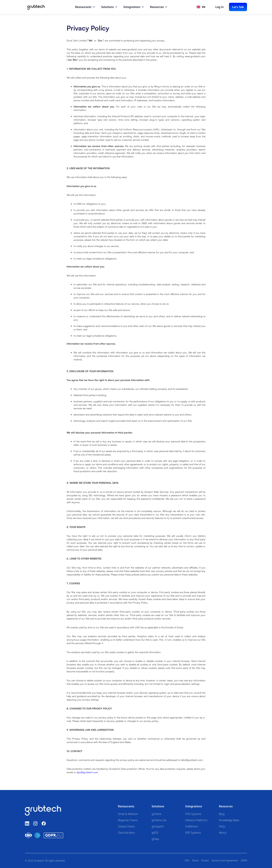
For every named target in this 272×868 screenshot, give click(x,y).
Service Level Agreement (225, 860)
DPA (187, 860)
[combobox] (201, 7)
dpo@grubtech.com (87, 772)
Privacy (205, 860)
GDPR (244, 860)
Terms (195, 860)
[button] (85, 7)
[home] (36, 7)
